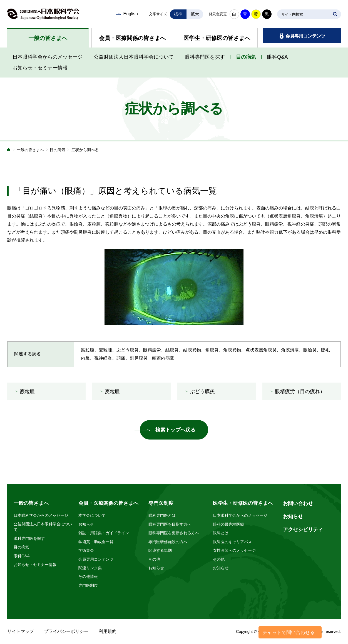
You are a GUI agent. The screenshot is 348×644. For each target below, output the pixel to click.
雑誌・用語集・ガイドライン (104, 533)
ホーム (9, 150)
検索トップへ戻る (175, 430)
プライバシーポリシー (66, 631)
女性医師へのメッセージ (234, 550)
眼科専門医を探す (205, 57)
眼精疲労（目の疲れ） (300, 391)
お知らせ (86, 524)
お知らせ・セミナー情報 (40, 68)
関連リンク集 (90, 568)
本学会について (92, 515)
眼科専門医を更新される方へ (174, 533)
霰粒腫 (27, 391)
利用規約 (108, 631)
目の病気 (246, 57)
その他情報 (88, 576)
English (130, 14)
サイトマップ (21, 631)
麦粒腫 (112, 391)
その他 (154, 559)
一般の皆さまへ (48, 38)
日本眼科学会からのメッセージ (48, 57)
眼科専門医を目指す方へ (170, 524)
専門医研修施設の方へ (168, 542)
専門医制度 (88, 585)
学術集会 (86, 550)
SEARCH (335, 14)
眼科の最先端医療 (228, 524)
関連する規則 (160, 550)
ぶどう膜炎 (202, 391)
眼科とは (221, 533)
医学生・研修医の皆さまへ (217, 38)
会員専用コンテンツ (305, 36)
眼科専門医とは (162, 515)
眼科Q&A (277, 57)
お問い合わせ (298, 503)
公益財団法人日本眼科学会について (134, 57)
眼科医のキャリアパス (232, 542)
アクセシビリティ (303, 530)
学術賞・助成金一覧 (96, 542)
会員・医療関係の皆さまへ (132, 38)
